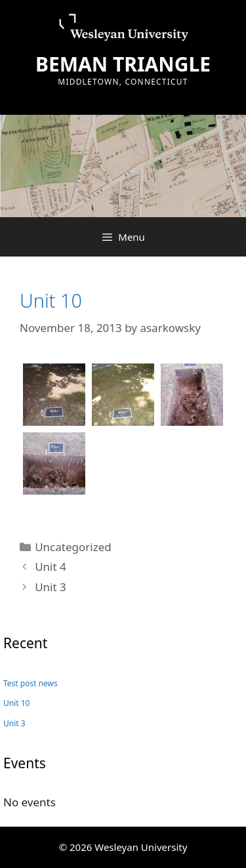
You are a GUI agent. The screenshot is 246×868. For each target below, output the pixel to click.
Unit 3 (51, 587)
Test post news (31, 683)
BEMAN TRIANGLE (123, 64)
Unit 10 (51, 300)
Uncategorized (73, 547)
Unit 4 (51, 567)
